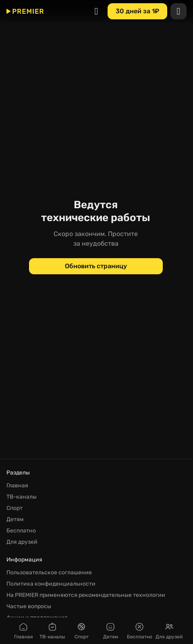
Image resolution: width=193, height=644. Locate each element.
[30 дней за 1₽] (137, 11)
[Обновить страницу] (96, 266)
